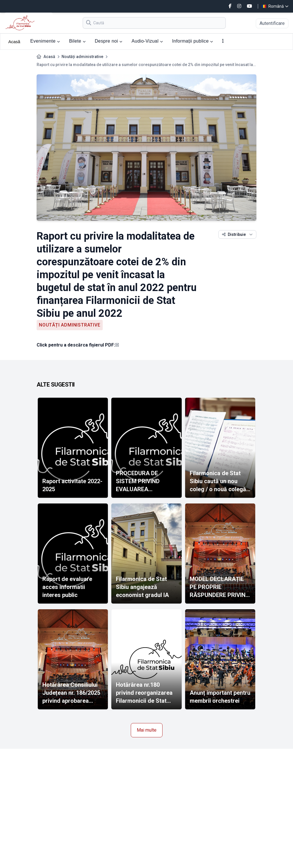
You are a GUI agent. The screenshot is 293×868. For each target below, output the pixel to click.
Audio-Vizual (147, 41)
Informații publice (192, 41)
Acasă (14, 42)
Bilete (77, 41)
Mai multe (147, 730)
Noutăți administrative (82, 57)
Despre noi (109, 41)
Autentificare (272, 23)
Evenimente (45, 41)
